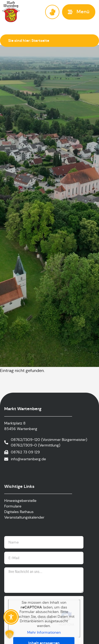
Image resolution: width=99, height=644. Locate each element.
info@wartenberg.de (28, 459)
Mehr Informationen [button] (44, 632)
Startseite (40, 41)
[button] (79, 12)
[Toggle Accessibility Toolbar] (11, 617)
